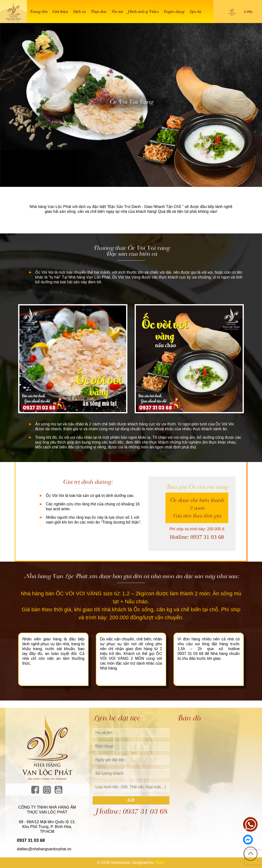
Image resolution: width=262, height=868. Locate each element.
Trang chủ (38, 12)
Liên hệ (195, 12)
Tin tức (117, 12)
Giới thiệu (60, 12)
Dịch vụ (79, 12)
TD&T (160, 863)
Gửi (131, 800)
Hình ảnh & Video (143, 12)
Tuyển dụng (174, 12)
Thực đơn (98, 12)
